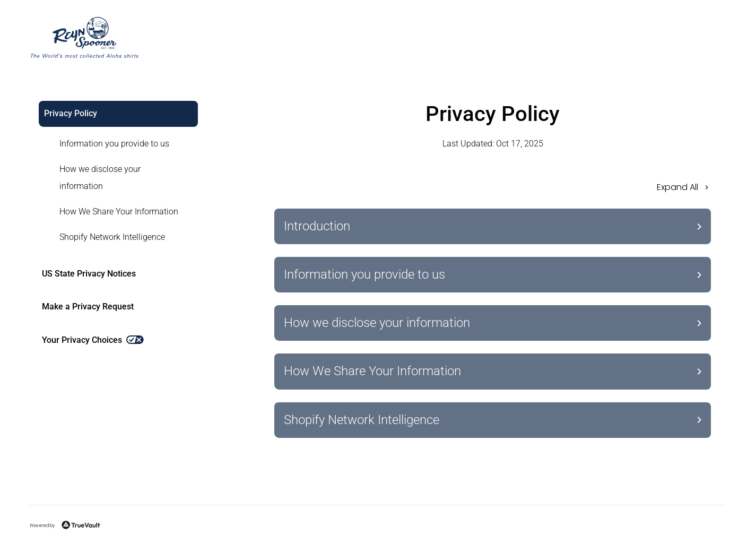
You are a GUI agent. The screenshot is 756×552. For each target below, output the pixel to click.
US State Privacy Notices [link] (89, 274)
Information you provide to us (114, 144)
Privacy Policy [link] (71, 113)
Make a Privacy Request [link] (88, 307)
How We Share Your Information (119, 212)
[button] (493, 191)
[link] (112, 144)
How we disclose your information (100, 178)
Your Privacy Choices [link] (93, 340)
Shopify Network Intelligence (112, 237)
